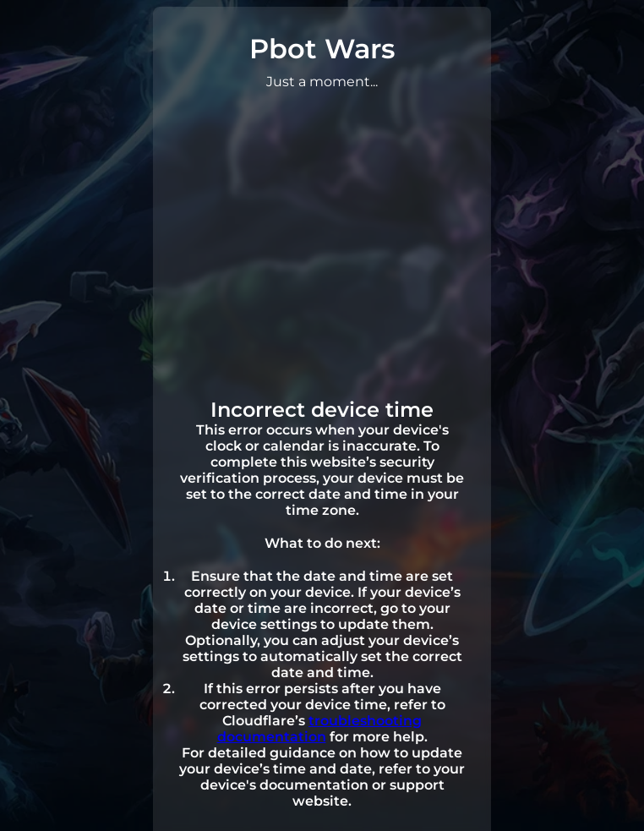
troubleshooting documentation (320, 729)
